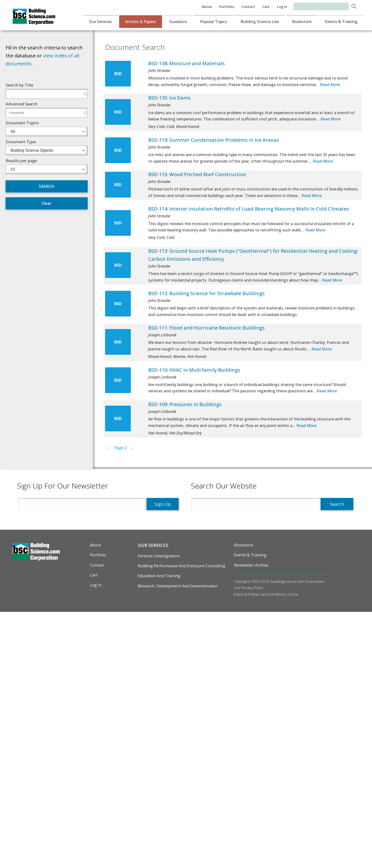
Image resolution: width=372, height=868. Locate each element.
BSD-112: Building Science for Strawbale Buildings (206, 293)
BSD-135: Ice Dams (169, 98)
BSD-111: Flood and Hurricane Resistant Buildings (206, 328)
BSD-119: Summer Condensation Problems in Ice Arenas (214, 140)
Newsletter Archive (251, 565)
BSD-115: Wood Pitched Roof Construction (197, 174)
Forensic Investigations (159, 556)
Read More (330, 85)
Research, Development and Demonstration (178, 586)
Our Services (101, 22)
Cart (266, 7)
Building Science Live (260, 22)
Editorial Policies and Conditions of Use (266, 594)
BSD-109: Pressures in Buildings (185, 404)
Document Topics (22, 123)
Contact (248, 7)
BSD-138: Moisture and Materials (186, 63)
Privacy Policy (252, 588)
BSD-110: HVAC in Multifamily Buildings (194, 370)
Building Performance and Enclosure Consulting (182, 566)
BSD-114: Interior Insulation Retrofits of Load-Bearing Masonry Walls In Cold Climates (249, 209)
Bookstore (302, 22)
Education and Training (159, 576)
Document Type (21, 142)
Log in (282, 7)
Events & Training (341, 22)
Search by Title (19, 85)
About (207, 7)
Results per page (21, 161)
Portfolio (227, 7)
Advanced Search (22, 104)
